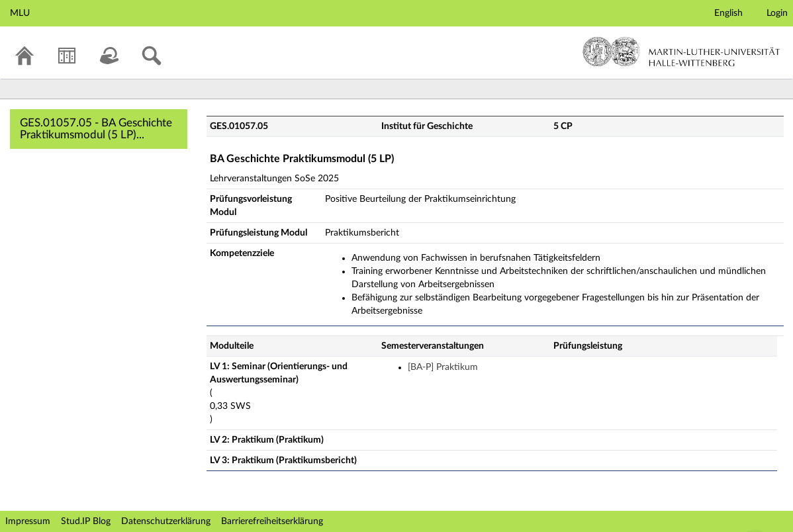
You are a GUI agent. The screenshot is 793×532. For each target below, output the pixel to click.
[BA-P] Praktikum (443, 367)
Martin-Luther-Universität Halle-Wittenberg (681, 52)
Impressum (28, 521)
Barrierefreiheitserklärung (272, 521)
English (728, 13)
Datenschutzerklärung (166, 521)
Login (777, 13)
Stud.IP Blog (86, 521)
